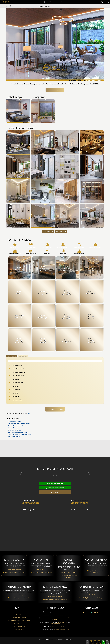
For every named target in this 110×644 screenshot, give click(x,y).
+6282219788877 (79, 503)
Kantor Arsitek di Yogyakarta (19, 595)
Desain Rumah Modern (15, 430)
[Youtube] (90, 613)
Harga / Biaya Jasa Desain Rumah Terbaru (20, 434)
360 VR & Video (60, 2)
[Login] (102, 2)
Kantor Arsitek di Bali (41, 570)
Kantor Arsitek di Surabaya (96, 568)
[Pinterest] (95, 613)
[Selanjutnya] (107, 642)
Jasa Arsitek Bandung (14, 436)
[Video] (95, 642)
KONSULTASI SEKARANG (55, 409)
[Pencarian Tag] (11, 6)
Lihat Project (55, 90)
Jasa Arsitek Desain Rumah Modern (18, 432)
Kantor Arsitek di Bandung (69, 572)
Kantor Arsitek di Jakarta (14, 570)
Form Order (55, 492)
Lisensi (29, 414)
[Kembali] (7, 6)
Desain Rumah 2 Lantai (15, 422)
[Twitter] (98, 613)
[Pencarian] (108, 2)
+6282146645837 (31, 503)
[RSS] (101, 613)
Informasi (91, 2)
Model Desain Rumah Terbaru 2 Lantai (19, 424)
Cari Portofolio (12, 356)
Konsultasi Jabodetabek (55, 484)
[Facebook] (84, 613)
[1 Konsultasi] (103, 642)
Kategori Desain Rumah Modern (17, 428)
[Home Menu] (44, 2)
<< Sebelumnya (48, 231)
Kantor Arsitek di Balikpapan (91, 595)
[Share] (99, 642)
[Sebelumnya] (87, 642)
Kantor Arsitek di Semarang (55, 597)
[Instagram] (86, 613)
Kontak (98, 2)
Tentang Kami (82, 2)
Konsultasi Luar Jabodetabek (55, 488)
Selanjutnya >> (61, 231)
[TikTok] (92, 613)
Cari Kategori (23, 356)
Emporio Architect (48, 639)
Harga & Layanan (71, 2)
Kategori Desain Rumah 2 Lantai (17, 426)
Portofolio (50, 2)
